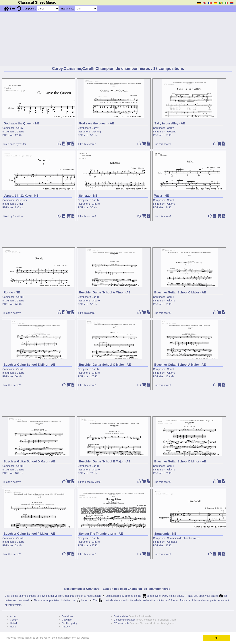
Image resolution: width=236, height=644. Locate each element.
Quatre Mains (121, 616)
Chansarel (93, 589)
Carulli (95, 200)
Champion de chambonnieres (184, 538)
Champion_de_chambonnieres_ (150, 589)
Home (13, 627)
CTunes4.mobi (121, 623)
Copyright (67, 620)
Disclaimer (67, 616)
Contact (14, 620)
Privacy (66, 627)
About (13, 616)
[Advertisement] (118, 39)
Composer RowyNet (124, 620)
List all (13, 623)
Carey (20, 128)
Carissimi (22, 200)
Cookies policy (69, 623)
